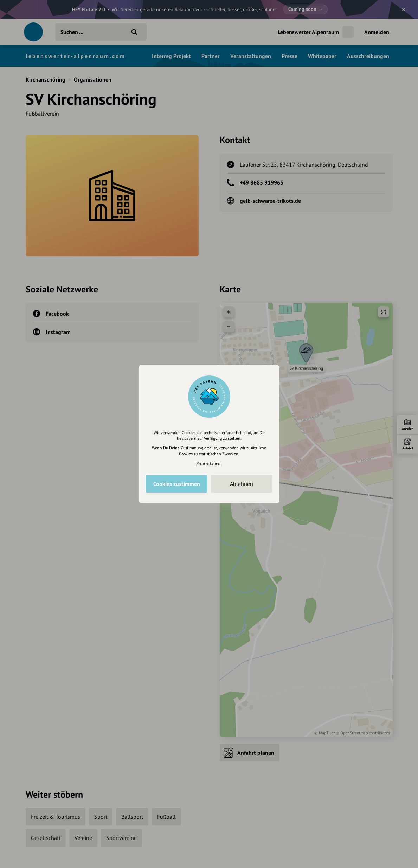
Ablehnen (242, 484)
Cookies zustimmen (177, 484)
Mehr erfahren (209, 463)
